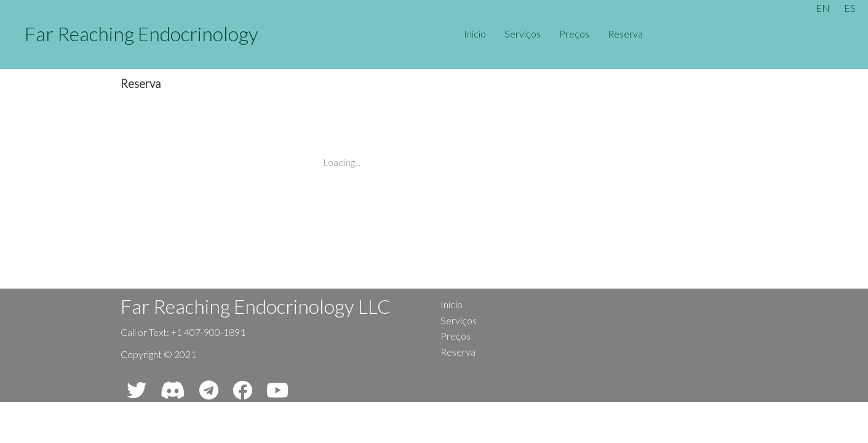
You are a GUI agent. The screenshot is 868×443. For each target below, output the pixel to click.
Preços (574, 34)
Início (475, 34)
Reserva (625, 34)
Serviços (523, 34)
